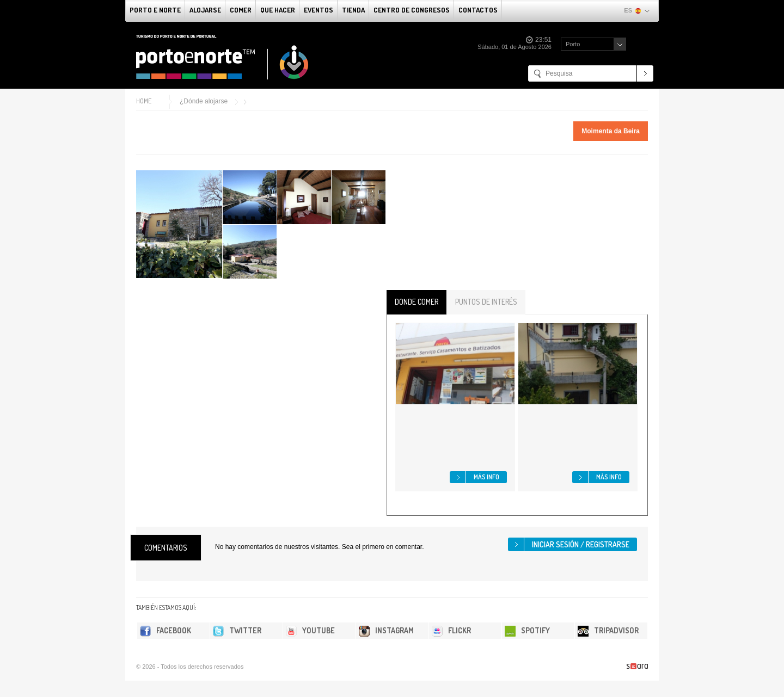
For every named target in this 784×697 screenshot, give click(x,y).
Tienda (353, 10)
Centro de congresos (412, 10)
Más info (486, 477)
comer (241, 10)
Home (144, 101)
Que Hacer (278, 10)
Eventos (318, 10)
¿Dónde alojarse (204, 101)
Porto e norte (155, 10)
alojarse (205, 10)
